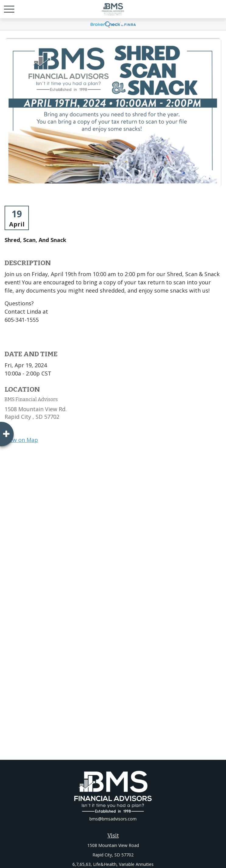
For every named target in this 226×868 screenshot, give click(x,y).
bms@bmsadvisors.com (113, 819)
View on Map (21, 440)
